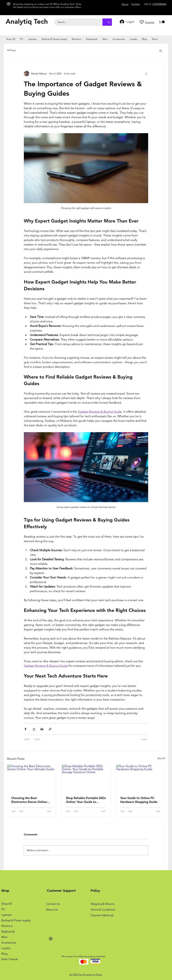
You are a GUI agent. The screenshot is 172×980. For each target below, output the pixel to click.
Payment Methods (102, 915)
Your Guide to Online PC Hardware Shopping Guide (139, 800)
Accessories (9, 943)
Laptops (6, 915)
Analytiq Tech (27, 21)
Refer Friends (9, 959)
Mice (4, 937)
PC (3, 909)
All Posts (12, 50)
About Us (52, 910)
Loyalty (6, 948)
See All (161, 758)
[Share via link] (50, 729)
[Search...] (77, 22)
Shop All (7, 904)
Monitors (7, 926)
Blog (4, 954)
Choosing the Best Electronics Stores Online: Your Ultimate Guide (29, 800)
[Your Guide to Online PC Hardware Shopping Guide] (141, 778)
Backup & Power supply (16, 920)
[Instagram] (51, 939)
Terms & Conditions (103, 910)
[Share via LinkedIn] (42, 729)
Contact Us (53, 904)
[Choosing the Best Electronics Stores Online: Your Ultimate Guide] (31, 778)
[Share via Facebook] (25, 729)
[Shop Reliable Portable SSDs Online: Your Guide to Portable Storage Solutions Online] (86, 778)
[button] (162, 22)
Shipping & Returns (103, 904)
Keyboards (8, 931)
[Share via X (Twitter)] (34, 729)
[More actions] (146, 73)
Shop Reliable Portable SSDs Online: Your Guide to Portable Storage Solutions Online (86, 800)
